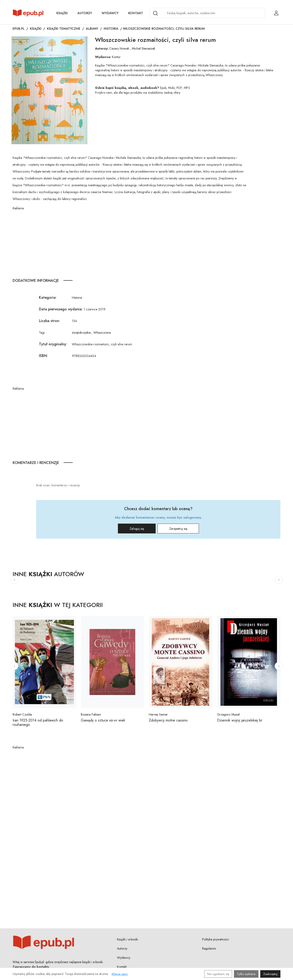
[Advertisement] (129, 243)
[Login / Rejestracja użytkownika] (276, 13)
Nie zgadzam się (218, 974)
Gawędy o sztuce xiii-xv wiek (103, 720)
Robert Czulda (22, 714)
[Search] (155, 13)
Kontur (116, 57)
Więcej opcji (120, 974)
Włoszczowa (102, 333)
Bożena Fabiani (91, 714)
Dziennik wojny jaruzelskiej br (240, 720)
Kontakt (136, 13)
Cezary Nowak (119, 48)
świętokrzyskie (81, 333)
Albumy (92, 29)
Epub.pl (19, 29)
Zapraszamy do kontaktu (31, 967)
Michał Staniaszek (144, 48)
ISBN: (43, 356)
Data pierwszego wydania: (61, 309)
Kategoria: (48, 297)
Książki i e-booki (128, 939)
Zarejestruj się (178, 529)
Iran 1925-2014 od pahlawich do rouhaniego (38, 722)
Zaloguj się (137, 529)
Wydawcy (110, 13)
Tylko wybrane (246, 974)
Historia (111, 29)
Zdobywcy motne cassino (168, 720)
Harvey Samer (158, 714)
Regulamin (209, 948)
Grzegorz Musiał (228, 714)
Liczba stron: (49, 321)
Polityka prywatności (216, 939)
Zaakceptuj (270, 974)
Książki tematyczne (64, 29)
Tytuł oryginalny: (53, 344)
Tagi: (42, 333)
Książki (62, 13)
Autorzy (85, 13)
